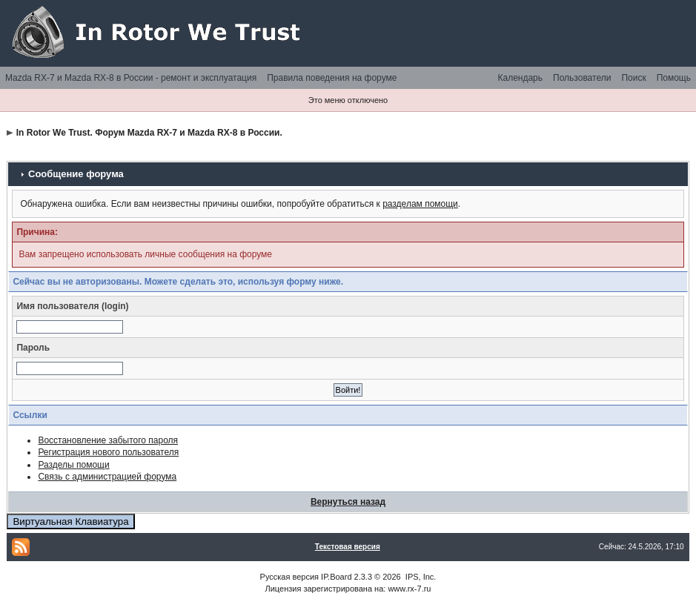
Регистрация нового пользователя (108, 452)
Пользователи (582, 78)
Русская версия (289, 577)
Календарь (520, 78)
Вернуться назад (348, 502)
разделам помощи (420, 204)
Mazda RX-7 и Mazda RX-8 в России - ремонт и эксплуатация (131, 78)
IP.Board (336, 577)
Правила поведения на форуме (332, 78)
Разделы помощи (73, 465)
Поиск (633, 78)
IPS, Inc (420, 577)
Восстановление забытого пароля (108, 440)
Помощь (674, 78)
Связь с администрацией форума (107, 477)
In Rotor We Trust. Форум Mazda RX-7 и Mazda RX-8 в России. (149, 133)
